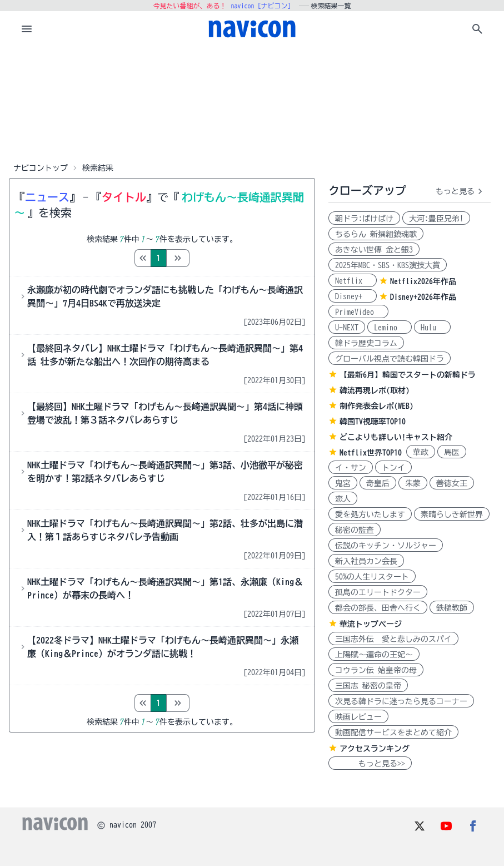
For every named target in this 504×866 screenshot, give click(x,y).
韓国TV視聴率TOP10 (373, 422)
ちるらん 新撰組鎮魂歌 (376, 234)
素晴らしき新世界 (452, 514)
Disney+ (353, 296)
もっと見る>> (370, 764)
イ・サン (351, 468)
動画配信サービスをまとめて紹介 (393, 733)
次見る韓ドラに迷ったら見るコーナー (401, 701)
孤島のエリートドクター (378, 592)
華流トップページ (371, 624)
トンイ (393, 468)
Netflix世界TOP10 (371, 453)
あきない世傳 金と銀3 (374, 250)
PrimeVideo (358, 312)
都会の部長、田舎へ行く (378, 608)
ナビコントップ (41, 168)
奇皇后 (378, 483)
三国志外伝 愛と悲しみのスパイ (393, 639)
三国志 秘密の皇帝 (368, 686)
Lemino (390, 328)
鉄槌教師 (452, 608)
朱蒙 (413, 483)
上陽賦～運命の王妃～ (374, 655)
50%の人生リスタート (372, 577)
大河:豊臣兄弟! (436, 219)
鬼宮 (343, 483)
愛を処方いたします (370, 514)
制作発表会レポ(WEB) (376, 406)
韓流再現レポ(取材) (375, 390)
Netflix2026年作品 (423, 281)
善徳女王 (452, 483)
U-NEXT (347, 328)
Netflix (353, 281)
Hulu (432, 328)
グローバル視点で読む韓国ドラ (390, 359)
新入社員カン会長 (366, 561)
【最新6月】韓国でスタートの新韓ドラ (408, 375)
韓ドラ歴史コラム (366, 343)
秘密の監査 (355, 530)
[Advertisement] (252, 102)
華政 (421, 452)
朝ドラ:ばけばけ (364, 219)
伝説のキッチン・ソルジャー (386, 546)
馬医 (452, 452)
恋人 (343, 499)
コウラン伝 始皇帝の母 (376, 670)
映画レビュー (358, 717)
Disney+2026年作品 (423, 297)
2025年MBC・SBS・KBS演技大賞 (388, 265)
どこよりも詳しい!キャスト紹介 (396, 437)
